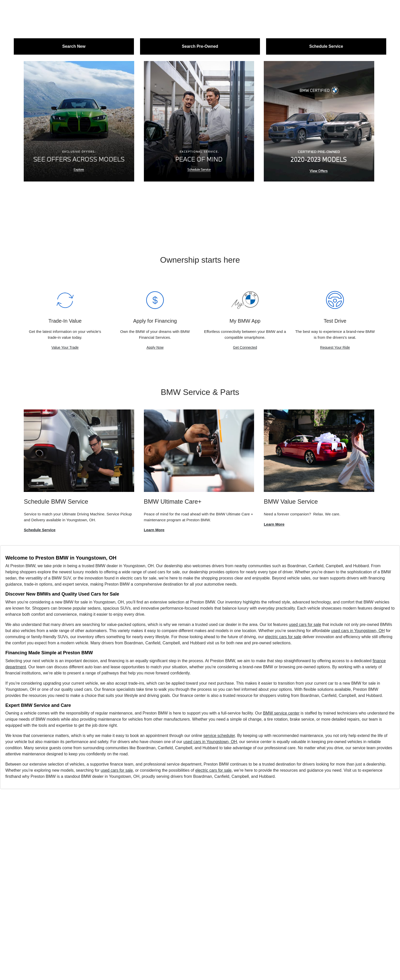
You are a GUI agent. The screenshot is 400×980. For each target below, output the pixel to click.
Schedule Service (40, 530)
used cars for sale (305, 625)
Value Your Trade (65, 347)
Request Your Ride (335, 347)
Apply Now (155, 347)
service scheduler (219, 736)
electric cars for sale (283, 637)
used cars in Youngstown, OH (358, 631)
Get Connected (245, 347)
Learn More (154, 530)
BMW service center (281, 713)
